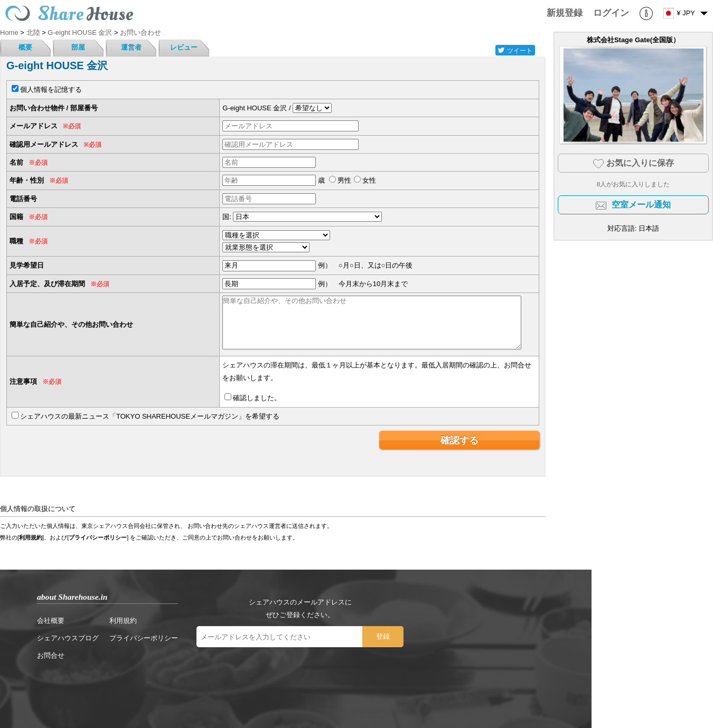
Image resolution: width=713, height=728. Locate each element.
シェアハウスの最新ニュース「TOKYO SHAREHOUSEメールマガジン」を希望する (150, 416)
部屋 (78, 47)
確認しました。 (257, 398)
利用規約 (31, 537)
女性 (369, 180)
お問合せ (51, 655)
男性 (344, 180)
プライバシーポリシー (98, 537)
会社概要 (51, 621)
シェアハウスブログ (68, 638)
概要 (25, 47)
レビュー (184, 47)
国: (227, 217)
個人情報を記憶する (51, 89)
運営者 (131, 47)
